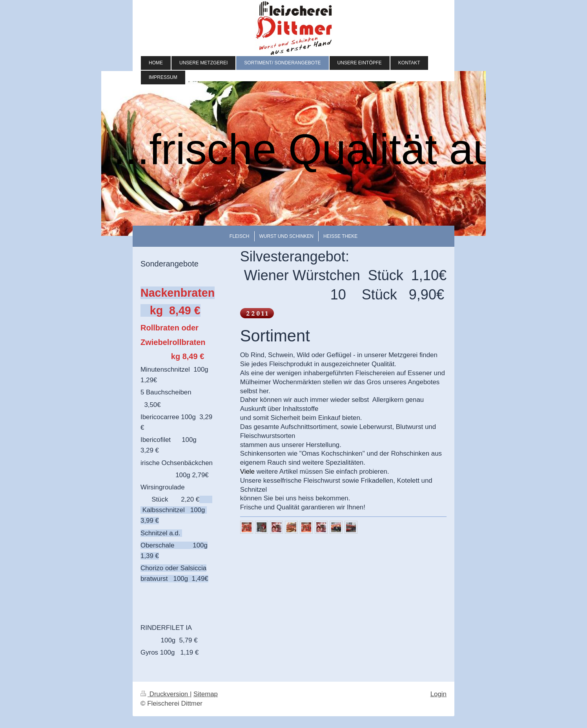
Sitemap (206, 694)
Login (438, 694)
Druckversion (165, 694)
